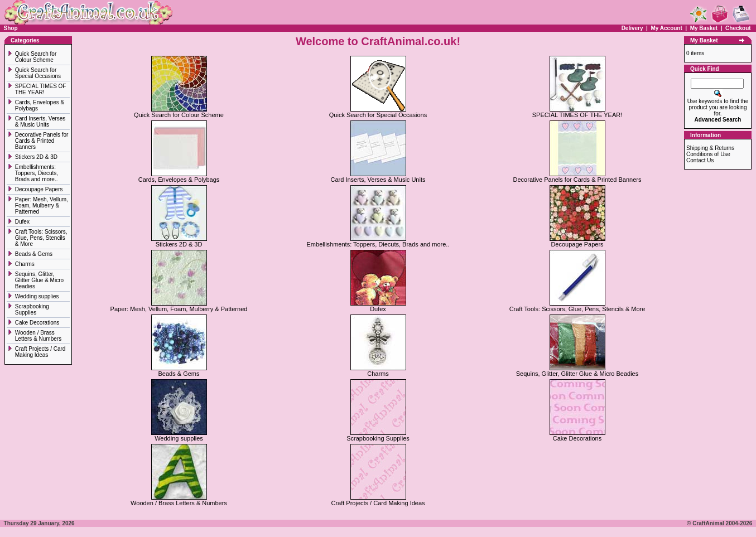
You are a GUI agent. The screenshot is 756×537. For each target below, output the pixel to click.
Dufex (22, 222)
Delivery (632, 28)
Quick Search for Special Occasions (39, 73)
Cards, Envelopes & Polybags (179, 177)
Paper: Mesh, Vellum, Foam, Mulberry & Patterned (42, 205)
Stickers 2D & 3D (37, 157)
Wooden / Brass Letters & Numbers (38, 336)
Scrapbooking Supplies (32, 309)
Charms (25, 264)
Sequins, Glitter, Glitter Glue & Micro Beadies (39, 280)
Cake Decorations (37, 323)
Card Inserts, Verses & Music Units (40, 122)
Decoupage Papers (40, 189)
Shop (11, 28)
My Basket (704, 28)
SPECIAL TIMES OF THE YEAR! (41, 89)
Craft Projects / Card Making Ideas (40, 352)
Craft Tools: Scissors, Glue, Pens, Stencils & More (41, 238)
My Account (667, 28)
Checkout (738, 28)
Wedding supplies (38, 296)
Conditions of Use (708, 154)
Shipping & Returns (710, 148)
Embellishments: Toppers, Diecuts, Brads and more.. (37, 173)
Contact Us (700, 160)
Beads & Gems (35, 254)
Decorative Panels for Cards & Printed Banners (42, 141)
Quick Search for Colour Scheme (36, 57)
